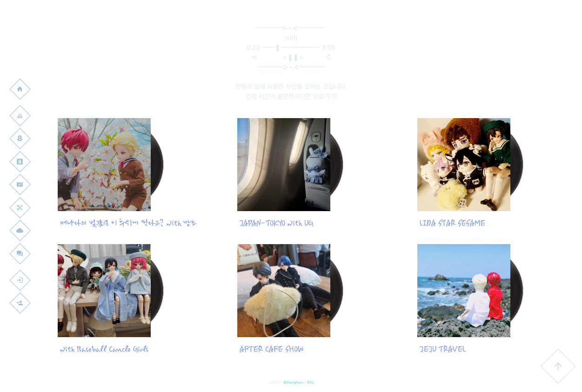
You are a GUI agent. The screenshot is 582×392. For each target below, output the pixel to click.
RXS (311, 382)
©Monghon (293, 382)
